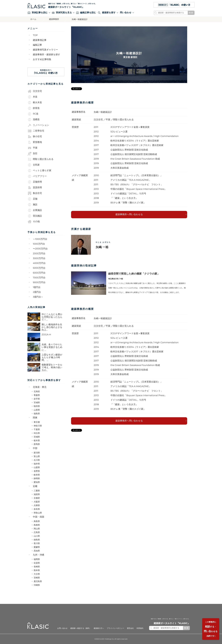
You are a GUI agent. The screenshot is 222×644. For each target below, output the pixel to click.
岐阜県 (37, 475)
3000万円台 (39, 258)
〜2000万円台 (40, 249)
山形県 (37, 410)
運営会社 (130, 628)
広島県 (37, 532)
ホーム (33, 19)
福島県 (37, 413)
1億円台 (37, 287)
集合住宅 (35, 193)
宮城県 (37, 402)
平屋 (32, 148)
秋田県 (37, 406)
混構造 (34, 119)
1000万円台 (39, 244)
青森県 (37, 395)
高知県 (37, 551)
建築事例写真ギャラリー (45, 50)
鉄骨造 (34, 108)
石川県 (37, 460)
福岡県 (37, 559)
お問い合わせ (62, 628)
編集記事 (37, 45)
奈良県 (37, 509)
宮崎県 (37, 578)
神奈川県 (38, 426)
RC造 (33, 114)
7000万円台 (39, 278)
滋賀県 (37, 494)
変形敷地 (35, 142)
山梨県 (37, 467)
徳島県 (37, 540)
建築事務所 (54, 19)
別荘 (32, 153)
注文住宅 (35, 91)
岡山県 (37, 528)
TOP (35, 35)
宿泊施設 (35, 216)
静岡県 (37, 478)
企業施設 (35, 210)
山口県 (37, 536)
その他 (34, 222)
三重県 (37, 491)
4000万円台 (39, 263)
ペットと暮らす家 (39, 170)
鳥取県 (37, 521)
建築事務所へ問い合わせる (129, 214)
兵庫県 (37, 505)
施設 (32, 205)
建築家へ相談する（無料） (81, 628)
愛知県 (37, 482)
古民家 (34, 165)
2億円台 (37, 292)
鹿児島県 (38, 581)
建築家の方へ (99, 628)
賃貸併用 (35, 188)
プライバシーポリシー (115, 628)
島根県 (37, 525)
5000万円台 (39, 268)
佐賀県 (37, 563)
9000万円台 (39, 282)
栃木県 (37, 440)
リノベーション (38, 125)
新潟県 (37, 453)
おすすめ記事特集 (42, 59)
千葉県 (37, 429)
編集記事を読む (86, 13)
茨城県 (37, 437)
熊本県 (37, 570)
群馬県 (37, 444)
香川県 (37, 543)
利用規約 (140, 628)
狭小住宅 (35, 136)
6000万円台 (39, 273)
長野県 (37, 471)
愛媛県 (37, 547)
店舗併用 (35, 182)
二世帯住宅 (36, 131)
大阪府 (37, 502)
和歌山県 (38, 513)
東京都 (37, 422)
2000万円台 (39, 253)
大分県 (37, 574)
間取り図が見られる (40, 159)
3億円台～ (38, 297)
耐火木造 (35, 102)
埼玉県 (37, 433)
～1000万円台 (40, 239)
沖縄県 (37, 585)
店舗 (32, 199)
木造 (32, 97)
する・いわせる (211, 629)
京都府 (37, 498)
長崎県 (37, 566)
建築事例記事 (40, 40)
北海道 (37, 391)
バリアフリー (37, 176)
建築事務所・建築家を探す (47, 54)
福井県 (37, 464)
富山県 (37, 456)
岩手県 (37, 399)
